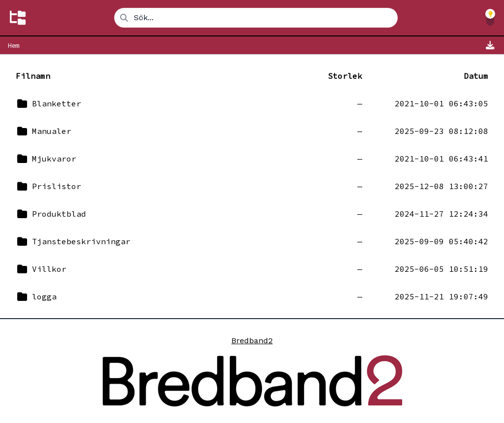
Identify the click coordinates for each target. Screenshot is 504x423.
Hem (14, 45)
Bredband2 (252, 341)
